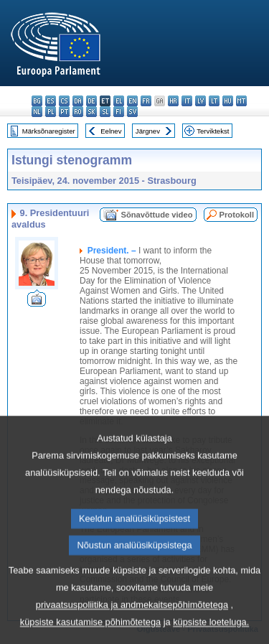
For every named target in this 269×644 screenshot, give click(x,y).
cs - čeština (64, 101)
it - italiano (187, 101)
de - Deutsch (91, 101)
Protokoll (237, 215)
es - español (51, 101)
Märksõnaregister (49, 131)
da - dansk (78, 101)
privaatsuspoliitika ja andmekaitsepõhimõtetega (132, 631)
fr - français (146, 101)
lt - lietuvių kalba (214, 101)
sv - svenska (132, 112)
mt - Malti (241, 101)
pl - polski (51, 112)
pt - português (64, 112)
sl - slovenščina (105, 112)
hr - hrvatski (173, 101)
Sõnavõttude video (156, 215)
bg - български (37, 101)
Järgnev (148, 131)
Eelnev (111, 131)
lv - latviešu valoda (200, 101)
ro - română (78, 112)
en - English (132, 101)
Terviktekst (213, 131)
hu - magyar (228, 101)
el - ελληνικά (119, 101)
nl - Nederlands (37, 112)
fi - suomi (119, 112)
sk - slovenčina (91, 112)
